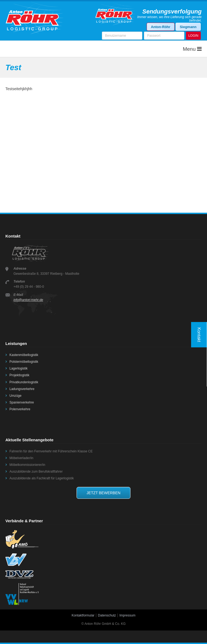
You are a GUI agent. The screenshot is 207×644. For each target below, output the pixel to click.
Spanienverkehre (22, 402)
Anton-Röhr (161, 27)
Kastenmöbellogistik (24, 355)
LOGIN (193, 36)
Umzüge (15, 396)
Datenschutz (107, 615)
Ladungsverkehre (22, 389)
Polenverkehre (20, 409)
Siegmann (188, 27)
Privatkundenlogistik (24, 382)
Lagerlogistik (18, 368)
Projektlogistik (19, 375)
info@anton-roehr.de (28, 300)
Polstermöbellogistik (24, 362)
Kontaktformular (83, 615)
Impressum (127, 615)
